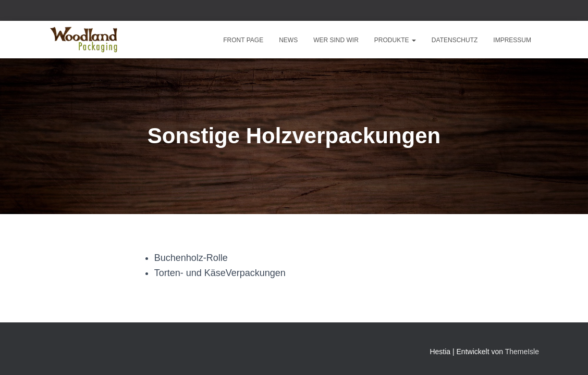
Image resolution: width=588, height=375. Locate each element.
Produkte (395, 40)
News (288, 40)
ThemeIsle (522, 352)
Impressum (512, 40)
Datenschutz (455, 40)
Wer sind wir (336, 40)
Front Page (243, 40)
